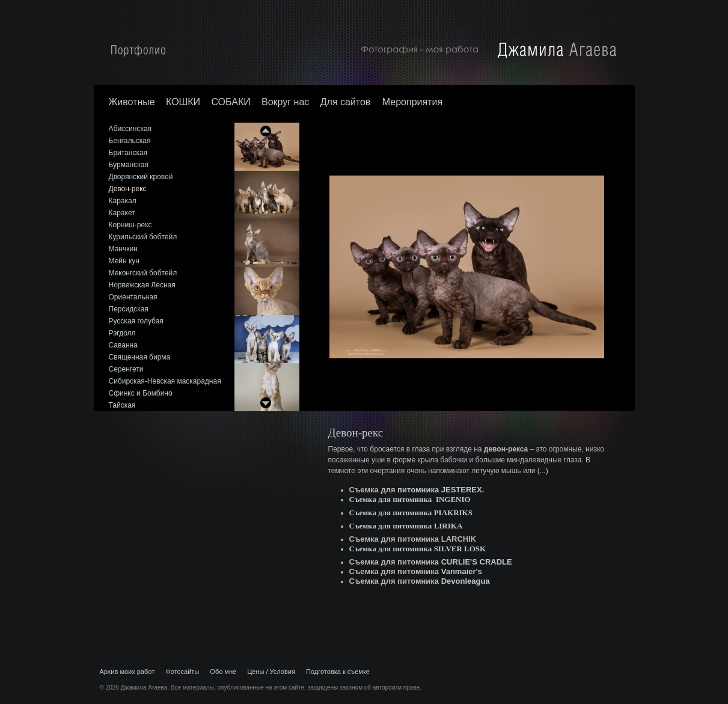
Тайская (122, 405)
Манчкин (123, 249)
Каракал (123, 201)
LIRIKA (448, 526)
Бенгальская (130, 141)
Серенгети (126, 369)
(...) (543, 471)
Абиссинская (130, 129)
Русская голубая (136, 321)
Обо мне (223, 672)
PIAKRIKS (453, 513)
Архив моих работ (127, 672)
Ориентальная (133, 297)
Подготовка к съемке (338, 672)
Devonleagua (466, 581)
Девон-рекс (128, 189)
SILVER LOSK (460, 549)
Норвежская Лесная (142, 285)
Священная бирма (140, 357)
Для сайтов (347, 102)
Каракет (122, 213)
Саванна (123, 345)
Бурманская (129, 165)
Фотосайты (182, 672)
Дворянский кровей (141, 177)
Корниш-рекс (130, 225)
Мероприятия (412, 102)
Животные (132, 102)
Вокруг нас (285, 102)
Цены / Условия (271, 672)
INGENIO (453, 499)
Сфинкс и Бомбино (141, 393)
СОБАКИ (231, 102)
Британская (128, 153)
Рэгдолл (122, 333)
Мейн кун (124, 261)
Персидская (129, 309)
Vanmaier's (462, 571)
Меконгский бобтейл (143, 273)
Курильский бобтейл (143, 237)
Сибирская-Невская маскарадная (165, 381)
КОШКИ (183, 102)
